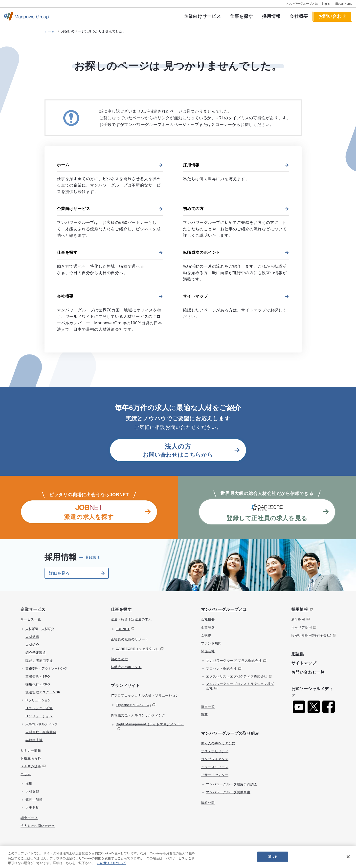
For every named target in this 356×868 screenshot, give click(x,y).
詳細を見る (59, 573)
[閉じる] (348, 857)
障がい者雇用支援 (39, 661)
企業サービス (33, 609)
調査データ (29, 818)
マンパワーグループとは (302, 4)
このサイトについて (111, 863)
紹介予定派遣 (36, 653)
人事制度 (32, 808)
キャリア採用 (302, 627)
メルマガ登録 (31, 766)
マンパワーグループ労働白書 (228, 792)
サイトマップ (195, 296)
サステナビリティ (215, 751)
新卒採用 (298, 619)
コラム (26, 774)
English (326, 4)
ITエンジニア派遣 (39, 708)
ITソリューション (39, 716)
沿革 (204, 715)
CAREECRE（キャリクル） (137, 649)
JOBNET (123, 629)
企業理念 (208, 627)
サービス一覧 (31, 619)
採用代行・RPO (38, 684)
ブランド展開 (211, 643)
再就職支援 (34, 740)
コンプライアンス (215, 759)
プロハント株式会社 (221, 669)
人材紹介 (32, 645)
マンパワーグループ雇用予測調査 (232, 784)
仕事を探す (242, 16)
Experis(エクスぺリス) (133, 705)
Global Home (344, 4)
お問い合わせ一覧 (308, 672)
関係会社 (208, 651)
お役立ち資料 (31, 758)
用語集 (298, 654)
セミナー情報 (31, 750)
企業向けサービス (202, 16)
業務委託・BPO (38, 676)
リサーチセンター (215, 775)
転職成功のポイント (202, 252)
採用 (29, 784)
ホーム (50, 31)
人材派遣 (32, 637)
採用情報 (271, 16)
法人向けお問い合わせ (38, 826)
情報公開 (208, 803)
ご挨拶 (206, 635)
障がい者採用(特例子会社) (311, 635)
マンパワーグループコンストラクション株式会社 (240, 686)
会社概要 (299, 16)
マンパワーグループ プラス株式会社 (234, 661)
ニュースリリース (215, 767)
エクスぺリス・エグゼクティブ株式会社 (237, 676)
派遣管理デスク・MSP (43, 692)
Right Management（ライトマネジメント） (150, 724)
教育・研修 (34, 799)
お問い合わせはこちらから (178, 450)
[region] (178, 857)
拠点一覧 (208, 707)
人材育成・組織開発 (41, 732)
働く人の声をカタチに (218, 743)
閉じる (273, 856)
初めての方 (193, 209)
